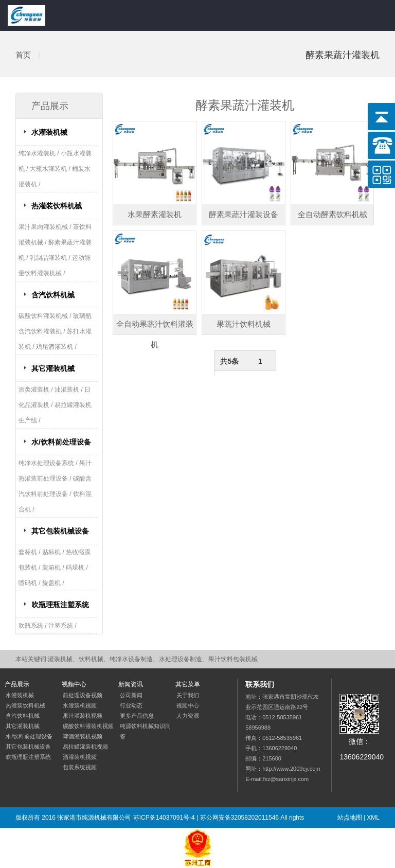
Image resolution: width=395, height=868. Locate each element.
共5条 (229, 361)
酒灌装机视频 (80, 757)
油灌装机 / (69, 389)
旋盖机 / (53, 583)
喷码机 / (30, 583)
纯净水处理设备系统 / (49, 463)
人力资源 (188, 716)
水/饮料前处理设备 (61, 442)
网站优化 (55, 838)
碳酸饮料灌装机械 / (46, 316)
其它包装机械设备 (60, 531)
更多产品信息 (137, 716)
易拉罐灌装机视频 (85, 747)
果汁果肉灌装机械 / (46, 227)
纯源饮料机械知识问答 (145, 731)
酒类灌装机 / (37, 389)
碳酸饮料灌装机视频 (88, 726)
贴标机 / (54, 552)
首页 (23, 55)
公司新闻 (131, 695)
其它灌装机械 (53, 368)
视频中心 (188, 705)
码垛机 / (77, 568)
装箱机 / (54, 568)
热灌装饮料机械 (57, 206)
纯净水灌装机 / (40, 153)
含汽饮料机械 (53, 295)
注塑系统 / (62, 626)
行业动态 (131, 705)
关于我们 (188, 695)
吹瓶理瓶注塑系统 (60, 605)
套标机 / (30, 552)
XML (373, 818)
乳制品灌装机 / (51, 258)
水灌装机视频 (80, 705)
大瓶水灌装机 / (51, 169)
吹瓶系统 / (33, 626)
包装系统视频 (80, 767)
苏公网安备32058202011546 (239, 818)
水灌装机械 (49, 132)
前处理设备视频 (83, 695)
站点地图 (350, 818)
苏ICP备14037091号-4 (164, 818)
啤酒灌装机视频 (83, 736)
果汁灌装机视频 (83, 716)
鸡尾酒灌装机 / (56, 347)
